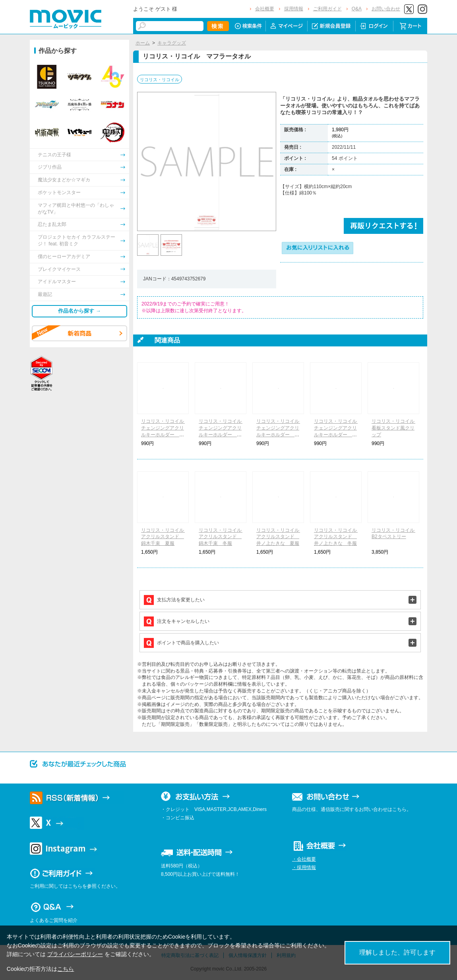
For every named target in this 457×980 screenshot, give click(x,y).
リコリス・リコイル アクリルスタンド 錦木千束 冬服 (223, 537)
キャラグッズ (172, 43)
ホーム (143, 43)
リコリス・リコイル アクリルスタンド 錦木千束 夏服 (165, 537)
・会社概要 (304, 859)
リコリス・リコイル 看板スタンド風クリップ (395, 428)
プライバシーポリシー (75, 954)
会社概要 (265, 9)
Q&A (357, 9)
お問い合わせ (386, 9)
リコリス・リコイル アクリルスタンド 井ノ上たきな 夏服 (280, 537)
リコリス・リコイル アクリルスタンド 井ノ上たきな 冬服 (338, 537)
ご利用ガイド (327, 9)
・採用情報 (304, 867)
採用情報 (294, 9)
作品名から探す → (79, 311)
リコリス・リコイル (160, 80)
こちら (66, 969)
